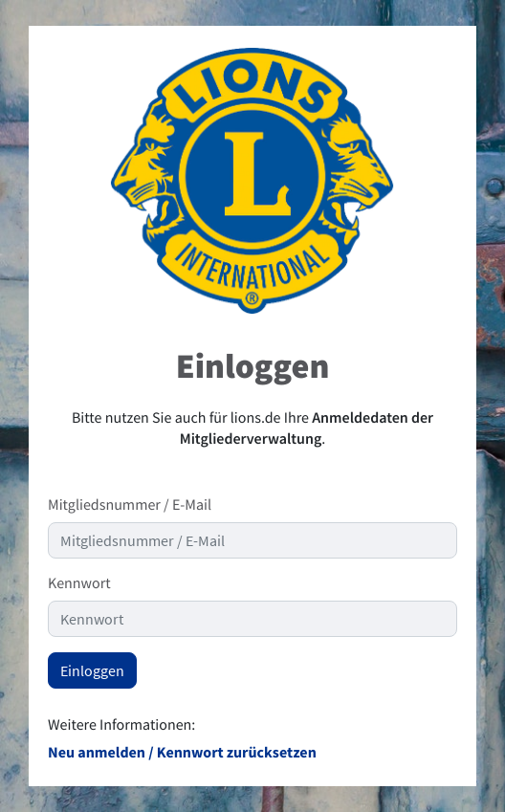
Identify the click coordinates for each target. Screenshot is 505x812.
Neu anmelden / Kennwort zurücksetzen (182, 753)
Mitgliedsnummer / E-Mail (130, 505)
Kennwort (79, 583)
